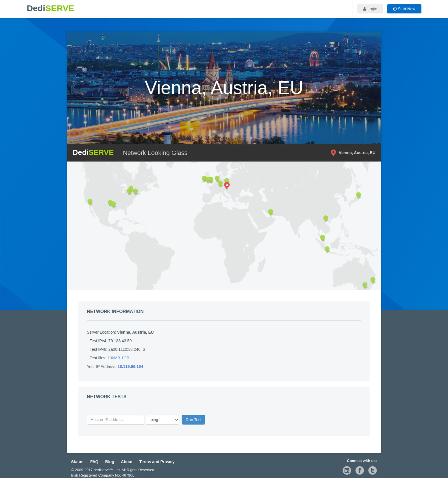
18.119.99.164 (130, 367)
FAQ (94, 462)
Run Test (194, 420)
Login (370, 9)
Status (77, 462)
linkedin (347, 470)
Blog (110, 462)
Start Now (404, 9)
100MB (114, 358)
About (127, 462)
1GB (125, 358)
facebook (360, 470)
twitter (373, 470)
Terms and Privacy (157, 462)
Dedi (50, 8)
